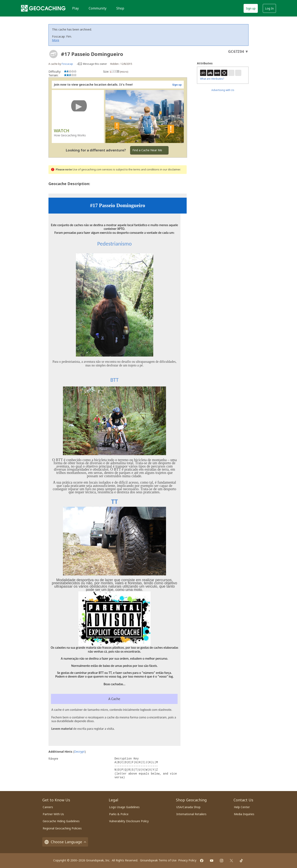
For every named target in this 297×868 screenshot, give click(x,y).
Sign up (251, 8)
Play (75, 8)
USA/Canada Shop (188, 807)
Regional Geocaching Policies (62, 828)
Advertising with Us (223, 90)
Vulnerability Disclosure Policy (129, 821)
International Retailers (191, 814)
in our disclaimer (170, 169)
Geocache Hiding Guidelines (61, 821)
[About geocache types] (53, 54)
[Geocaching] (43, 8)
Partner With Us (53, 814)
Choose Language (65, 842)
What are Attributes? (212, 79)
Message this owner (95, 64)
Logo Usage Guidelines (124, 807)
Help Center (242, 807)
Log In (269, 8)
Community (98, 8)
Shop (120, 8)
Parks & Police (119, 814)
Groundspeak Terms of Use (158, 860)
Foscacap (67, 64)
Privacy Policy (187, 860)
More (56, 40)
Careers (48, 807)
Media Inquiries (244, 814)
